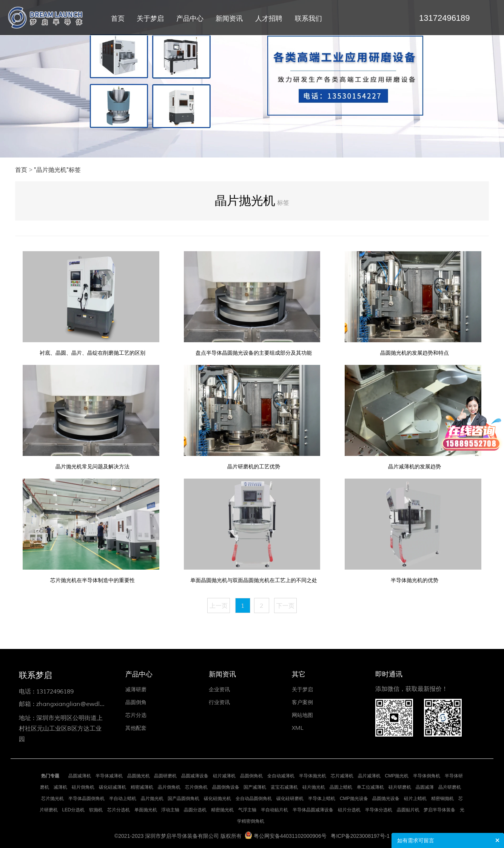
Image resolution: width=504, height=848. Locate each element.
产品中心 (190, 19)
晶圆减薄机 (80, 776)
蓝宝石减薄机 (284, 787)
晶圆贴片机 (408, 810)
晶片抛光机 (152, 799)
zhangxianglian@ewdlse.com (78, 704)
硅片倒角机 (83, 787)
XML (298, 728)
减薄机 (60, 787)
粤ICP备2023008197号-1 (360, 836)
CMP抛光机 (397, 776)
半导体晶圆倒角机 (86, 799)
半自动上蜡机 (123, 799)
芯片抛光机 (52, 799)
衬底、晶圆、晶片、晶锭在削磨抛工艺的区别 (92, 353)
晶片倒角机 (169, 787)
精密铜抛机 (442, 799)
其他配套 (136, 728)
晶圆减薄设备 (195, 776)
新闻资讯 (229, 19)
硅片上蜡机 (415, 799)
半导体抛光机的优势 (415, 580)
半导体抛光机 (313, 776)
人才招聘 (269, 19)
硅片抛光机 (314, 787)
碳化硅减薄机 (113, 787)
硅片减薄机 (224, 776)
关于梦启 (150, 19)
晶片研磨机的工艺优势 (254, 467)
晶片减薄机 (369, 776)
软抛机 (96, 810)
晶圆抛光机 (139, 776)
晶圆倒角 (136, 702)
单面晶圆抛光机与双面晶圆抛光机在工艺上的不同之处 (254, 580)
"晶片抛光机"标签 (57, 170)
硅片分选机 (349, 810)
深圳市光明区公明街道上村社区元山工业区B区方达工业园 (61, 729)
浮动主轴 (170, 810)
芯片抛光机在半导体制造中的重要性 (92, 580)
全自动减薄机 (281, 776)
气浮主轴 (247, 810)
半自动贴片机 (274, 810)
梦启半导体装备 (439, 810)
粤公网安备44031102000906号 (290, 836)
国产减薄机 (255, 787)
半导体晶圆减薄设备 (313, 810)
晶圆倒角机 (251, 776)
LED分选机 (73, 810)
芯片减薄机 (342, 776)
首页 (118, 19)
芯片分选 (136, 715)
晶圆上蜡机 (341, 787)
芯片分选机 (119, 810)
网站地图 (302, 715)
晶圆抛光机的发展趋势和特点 (415, 353)
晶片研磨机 (450, 787)
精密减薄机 (142, 787)
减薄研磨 (136, 690)
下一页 (285, 606)
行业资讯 (219, 702)
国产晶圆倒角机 (183, 799)
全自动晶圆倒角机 (254, 799)
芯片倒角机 (196, 787)
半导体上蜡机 (322, 799)
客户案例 (302, 702)
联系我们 (308, 19)
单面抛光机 (146, 810)
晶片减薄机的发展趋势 (415, 467)
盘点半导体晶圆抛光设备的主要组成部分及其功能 (254, 353)
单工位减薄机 (370, 787)
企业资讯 (219, 690)
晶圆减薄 (425, 787)
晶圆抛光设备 (386, 799)
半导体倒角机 (427, 776)
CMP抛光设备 (354, 799)
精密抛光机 (222, 810)
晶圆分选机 (195, 810)
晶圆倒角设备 (226, 787)
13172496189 (55, 692)
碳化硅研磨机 (290, 799)
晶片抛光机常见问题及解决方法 (92, 467)
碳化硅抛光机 (217, 799)
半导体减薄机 (109, 776)
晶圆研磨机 (165, 776)
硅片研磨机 (400, 787)
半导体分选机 (379, 810)
